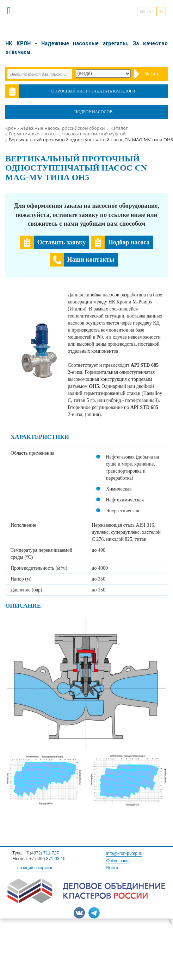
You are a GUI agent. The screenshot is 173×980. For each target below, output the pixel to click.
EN (142, 11)
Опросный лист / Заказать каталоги (94, 91)
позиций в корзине (35, 868)
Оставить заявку (62, 242)
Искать (152, 74)
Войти (112, 868)
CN (152, 11)
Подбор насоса (129, 242)
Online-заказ (118, 861)
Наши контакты (91, 260)
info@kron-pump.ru (124, 853)
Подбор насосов (93, 112)
